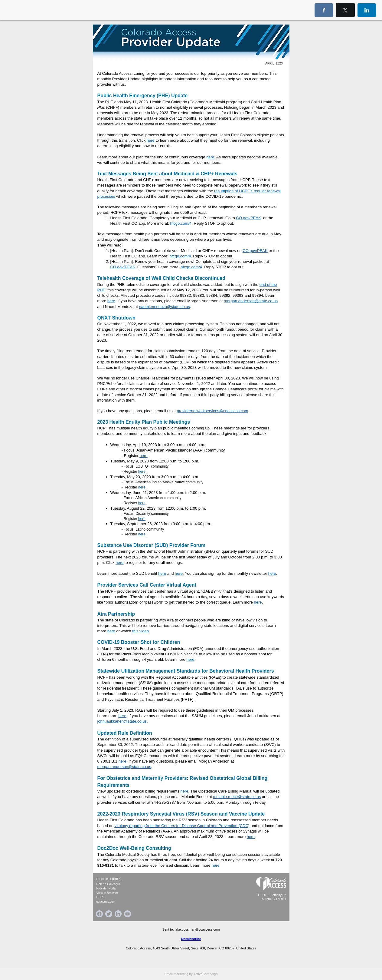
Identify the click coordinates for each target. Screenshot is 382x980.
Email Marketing (176, 974)
